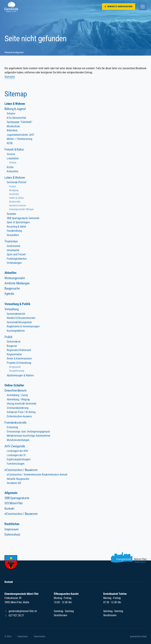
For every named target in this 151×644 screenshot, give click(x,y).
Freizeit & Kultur (14, 149)
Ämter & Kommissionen (19, 358)
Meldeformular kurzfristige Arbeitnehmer (28, 436)
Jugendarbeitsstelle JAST (20, 135)
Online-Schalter (14, 385)
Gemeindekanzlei (16, 314)
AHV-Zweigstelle (15, 446)
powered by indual (138, 636)
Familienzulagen (16, 463)
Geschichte (14, 194)
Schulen (11, 114)
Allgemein (11, 493)
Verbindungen (14, 263)
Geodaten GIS (14, 483)
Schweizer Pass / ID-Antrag (21, 412)
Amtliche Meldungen (17, 283)
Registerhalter (14, 354)
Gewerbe (11, 214)
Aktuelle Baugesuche (18, 479)
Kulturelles (12, 171)
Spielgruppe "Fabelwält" (19, 122)
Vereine (11, 154)
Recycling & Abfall (16, 227)
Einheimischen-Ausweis (19, 416)
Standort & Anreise (17, 205)
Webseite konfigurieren (15, 52)
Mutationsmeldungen (18, 440)
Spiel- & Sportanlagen (18, 222)
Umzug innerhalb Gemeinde (21, 403)
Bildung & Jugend (15, 109)
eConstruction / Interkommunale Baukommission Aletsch (37, 474)
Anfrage (13, 162)
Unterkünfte (13, 250)
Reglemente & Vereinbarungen (23, 326)
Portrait (12, 186)
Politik (8, 337)
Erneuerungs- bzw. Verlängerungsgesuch (28, 431)
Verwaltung (11, 309)
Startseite (10, 77)
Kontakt (9, 508)
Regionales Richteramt (19, 350)
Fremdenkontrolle (15, 422)
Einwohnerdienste (15, 390)
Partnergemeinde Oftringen (21, 209)
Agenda (9, 293)
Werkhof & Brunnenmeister (21, 318)
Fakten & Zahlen (16, 198)
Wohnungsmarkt (15, 278)
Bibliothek (12, 131)
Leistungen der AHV (17, 451)
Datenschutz (12, 534)
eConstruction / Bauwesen (21, 470)
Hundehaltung (14, 231)
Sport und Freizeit (16, 254)
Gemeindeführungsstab (19, 322)
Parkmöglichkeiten (17, 259)
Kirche (10, 167)
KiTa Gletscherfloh (16, 118)
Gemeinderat (14, 341)
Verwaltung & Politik (17, 304)
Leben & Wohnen (15, 104)
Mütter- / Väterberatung (19, 139)
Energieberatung (17, 371)
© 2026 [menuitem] (8, 636)
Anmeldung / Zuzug (17, 395)
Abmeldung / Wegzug (18, 399)
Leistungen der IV (16, 455)
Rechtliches (12, 524)
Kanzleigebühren (16, 331)
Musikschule (13, 126)
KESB (10, 143)
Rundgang (14, 190)
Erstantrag (12, 427)
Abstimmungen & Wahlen (20, 375)
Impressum (11, 529)
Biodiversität (15, 202)
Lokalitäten (13, 158)
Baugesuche (12, 288)
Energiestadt (15, 367)
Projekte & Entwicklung (19, 363)
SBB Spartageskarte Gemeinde (23, 218)
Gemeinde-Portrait (16, 182)
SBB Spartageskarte (17, 498)
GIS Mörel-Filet (14, 503)
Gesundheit (13, 235)
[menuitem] (75, 104)
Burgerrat (12, 346)
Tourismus (11, 241)
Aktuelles (10, 273)
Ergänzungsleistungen (18, 459)
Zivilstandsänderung (17, 408)
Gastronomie (13, 246)
